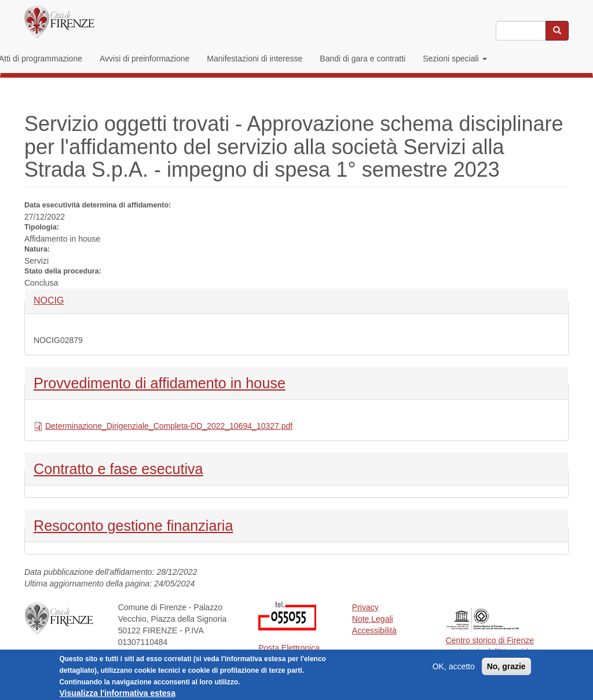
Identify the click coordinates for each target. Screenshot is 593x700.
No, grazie (506, 669)
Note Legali (373, 619)
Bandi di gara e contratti (363, 59)
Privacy (365, 607)
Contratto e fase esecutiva (118, 468)
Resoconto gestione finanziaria (133, 524)
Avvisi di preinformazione (144, 59)
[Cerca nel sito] (557, 31)
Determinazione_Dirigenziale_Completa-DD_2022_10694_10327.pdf (169, 426)
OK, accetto (454, 669)
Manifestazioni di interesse (255, 59)
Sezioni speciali (455, 59)
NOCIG (53, 300)
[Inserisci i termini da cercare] (521, 31)
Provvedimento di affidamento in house (160, 382)
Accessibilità (374, 630)
